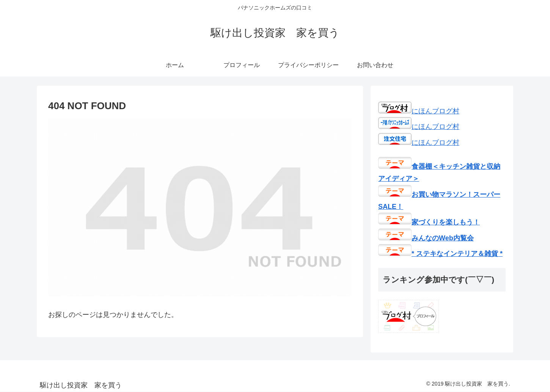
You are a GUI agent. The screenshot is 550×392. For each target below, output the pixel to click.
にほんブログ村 (419, 111)
